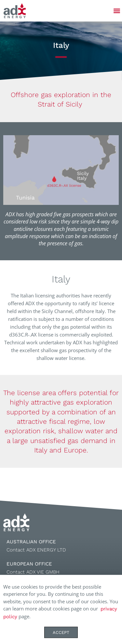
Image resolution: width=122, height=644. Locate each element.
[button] (117, 11)
